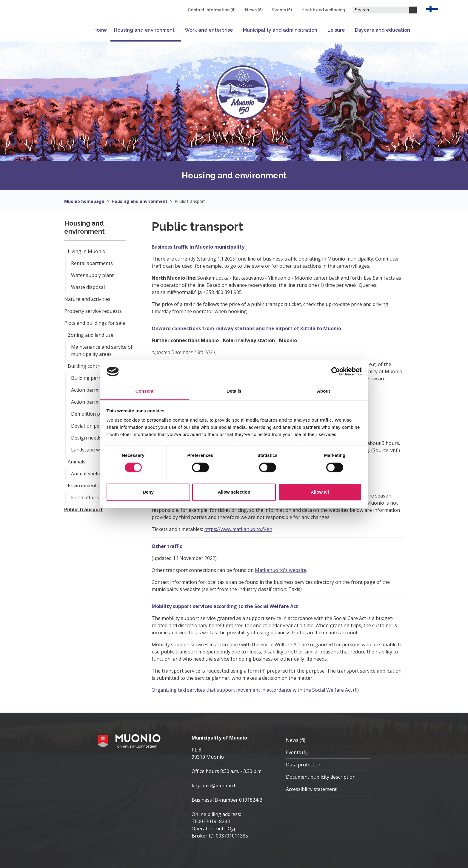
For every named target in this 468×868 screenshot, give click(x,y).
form (253, 671)
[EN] (432, 8)
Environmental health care (97, 486)
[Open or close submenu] (178, 30)
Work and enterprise (209, 30)
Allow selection (234, 492)
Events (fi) (282, 10)
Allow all (320, 492)
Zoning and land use (91, 335)
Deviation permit (90, 426)
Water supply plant (92, 275)
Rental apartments (92, 263)
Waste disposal (88, 287)
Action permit (86, 390)
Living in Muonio (87, 251)
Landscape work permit (97, 450)
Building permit (88, 378)
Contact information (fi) (212, 10)
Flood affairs (85, 497)
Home (100, 30)
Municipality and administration (280, 30)
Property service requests (93, 311)
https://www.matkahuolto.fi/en (238, 529)
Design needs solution (96, 438)
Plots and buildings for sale (95, 323)
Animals (77, 462)
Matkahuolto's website (281, 570)
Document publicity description (321, 777)
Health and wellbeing (323, 10)
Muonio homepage (84, 201)
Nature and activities (87, 299)
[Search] (413, 10)
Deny (148, 492)
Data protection (304, 765)
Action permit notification (99, 402)
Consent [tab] (145, 391)
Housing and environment (144, 30)
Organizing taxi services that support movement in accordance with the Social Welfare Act (252, 690)
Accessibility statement (311, 789)
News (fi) (254, 10)
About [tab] (324, 391)
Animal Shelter (87, 474)
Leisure (336, 30)
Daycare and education (382, 30)
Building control (86, 366)
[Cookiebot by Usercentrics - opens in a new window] (336, 371)
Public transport (190, 201)
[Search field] (381, 10)
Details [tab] (234, 391)
